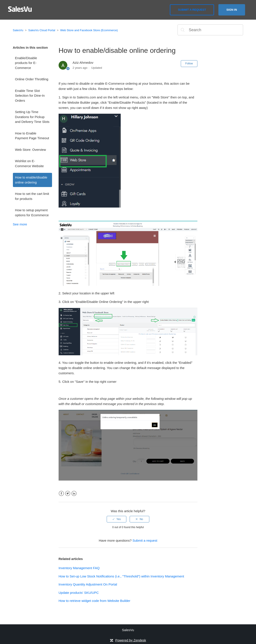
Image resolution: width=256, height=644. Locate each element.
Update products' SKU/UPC (79, 593)
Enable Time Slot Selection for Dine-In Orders (30, 96)
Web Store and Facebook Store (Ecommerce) (89, 30)
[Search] (210, 30)
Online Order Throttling (32, 79)
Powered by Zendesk (131, 640)
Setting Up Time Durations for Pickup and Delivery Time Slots (32, 117)
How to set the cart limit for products (32, 196)
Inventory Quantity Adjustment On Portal (88, 584)
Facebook (61, 494)
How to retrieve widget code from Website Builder (94, 601)
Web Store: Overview (30, 150)
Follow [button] (189, 64)
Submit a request (192, 10)
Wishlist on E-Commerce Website (29, 163)
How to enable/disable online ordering (31, 180)
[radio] (117, 519)
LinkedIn (74, 494)
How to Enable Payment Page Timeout (32, 136)
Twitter (68, 494)
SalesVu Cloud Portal (42, 30)
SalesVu (18, 30)
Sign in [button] (232, 10)
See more (20, 224)
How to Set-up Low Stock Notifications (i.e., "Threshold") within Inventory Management (121, 576)
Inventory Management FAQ (79, 568)
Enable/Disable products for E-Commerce (26, 63)
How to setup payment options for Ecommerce (32, 213)
